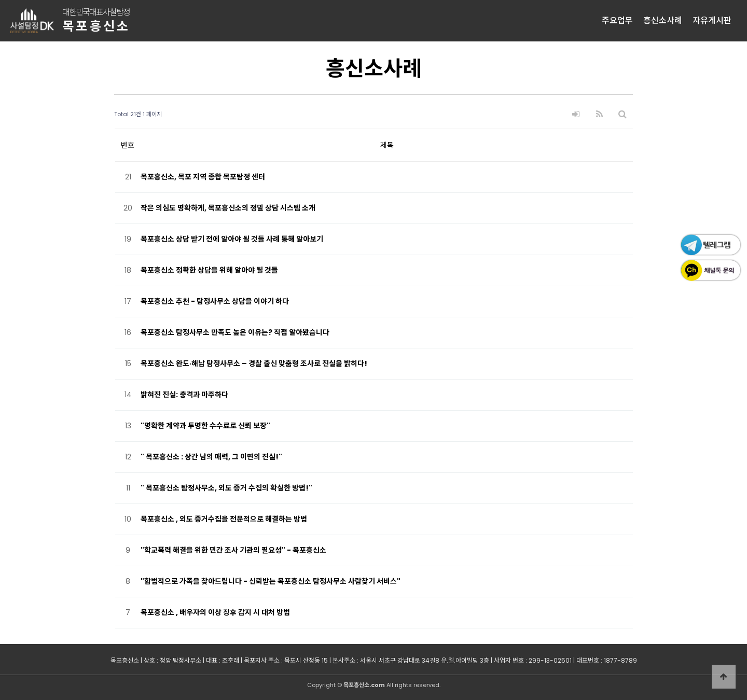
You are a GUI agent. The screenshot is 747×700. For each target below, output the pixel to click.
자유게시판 (712, 20)
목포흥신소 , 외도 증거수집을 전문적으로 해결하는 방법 (224, 519)
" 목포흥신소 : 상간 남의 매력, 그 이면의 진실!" (211, 457)
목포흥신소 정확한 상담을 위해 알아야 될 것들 (209, 270)
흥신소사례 (663, 20)
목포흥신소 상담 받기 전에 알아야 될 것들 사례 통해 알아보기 (232, 239)
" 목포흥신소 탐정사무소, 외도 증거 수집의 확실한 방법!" (226, 488)
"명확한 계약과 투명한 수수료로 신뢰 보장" (205, 426)
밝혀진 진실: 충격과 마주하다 (184, 395)
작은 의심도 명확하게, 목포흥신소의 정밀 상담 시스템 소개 (228, 208)
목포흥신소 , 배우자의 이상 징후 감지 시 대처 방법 (215, 612)
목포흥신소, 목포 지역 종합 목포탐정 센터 (203, 177)
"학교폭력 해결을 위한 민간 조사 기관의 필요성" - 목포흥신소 (233, 550)
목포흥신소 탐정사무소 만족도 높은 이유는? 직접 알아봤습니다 (235, 332)
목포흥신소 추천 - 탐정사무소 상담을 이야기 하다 (215, 301)
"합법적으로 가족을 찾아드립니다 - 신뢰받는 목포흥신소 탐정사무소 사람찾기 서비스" (271, 581)
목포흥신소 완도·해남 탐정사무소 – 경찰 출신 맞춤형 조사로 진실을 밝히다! (254, 363)
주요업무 (617, 20)
